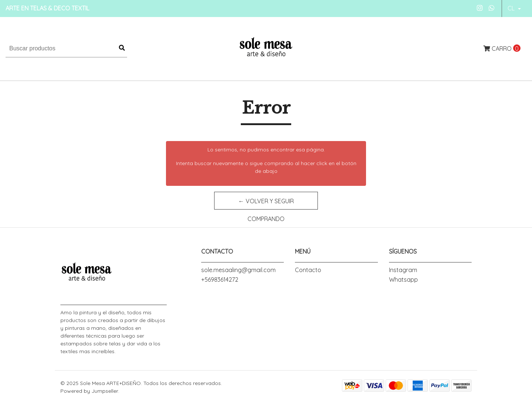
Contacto (308, 270)
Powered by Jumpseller (89, 391)
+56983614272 (220, 279)
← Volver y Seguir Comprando (266, 203)
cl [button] (512, 8)
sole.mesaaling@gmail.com (238, 270)
